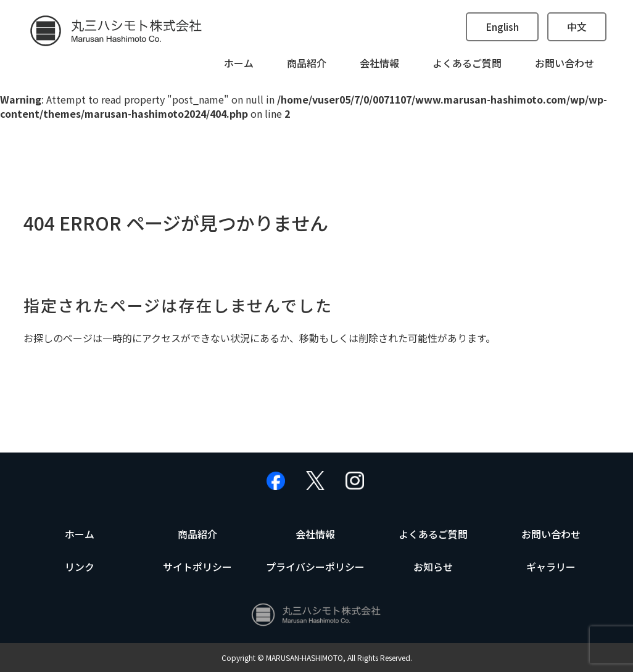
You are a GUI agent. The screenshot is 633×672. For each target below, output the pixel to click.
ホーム (239, 63)
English (502, 27)
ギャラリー (551, 567)
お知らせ (433, 567)
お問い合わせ (565, 63)
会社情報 (379, 63)
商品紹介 (307, 63)
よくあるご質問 (467, 63)
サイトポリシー (197, 567)
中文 (577, 27)
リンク (80, 567)
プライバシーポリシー (315, 567)
